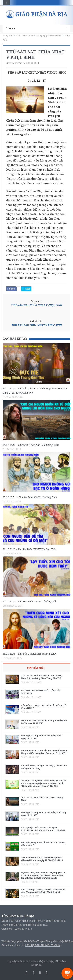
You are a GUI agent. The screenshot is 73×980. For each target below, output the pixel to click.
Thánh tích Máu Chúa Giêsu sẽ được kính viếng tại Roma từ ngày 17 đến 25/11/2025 (42, 859)
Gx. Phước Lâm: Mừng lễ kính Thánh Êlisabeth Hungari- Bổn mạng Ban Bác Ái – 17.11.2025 (44, 752)
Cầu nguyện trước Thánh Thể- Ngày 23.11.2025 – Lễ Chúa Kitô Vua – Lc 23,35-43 (43, 829)
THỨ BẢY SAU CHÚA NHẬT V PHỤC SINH (37, 325)
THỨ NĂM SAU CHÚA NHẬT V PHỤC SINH (36, 305)
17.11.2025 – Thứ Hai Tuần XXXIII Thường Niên (30, 601)
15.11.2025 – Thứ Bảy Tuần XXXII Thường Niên (30, 654)
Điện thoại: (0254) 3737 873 (17, 929)
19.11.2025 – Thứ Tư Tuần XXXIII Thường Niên (30, 497)
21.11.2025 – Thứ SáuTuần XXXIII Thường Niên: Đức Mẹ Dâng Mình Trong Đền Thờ (42, 677)
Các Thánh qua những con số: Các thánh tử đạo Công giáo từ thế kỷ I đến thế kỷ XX (43, 891)
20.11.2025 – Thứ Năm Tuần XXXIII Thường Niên (31, 445)
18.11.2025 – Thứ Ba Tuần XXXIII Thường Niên (29, 549)
